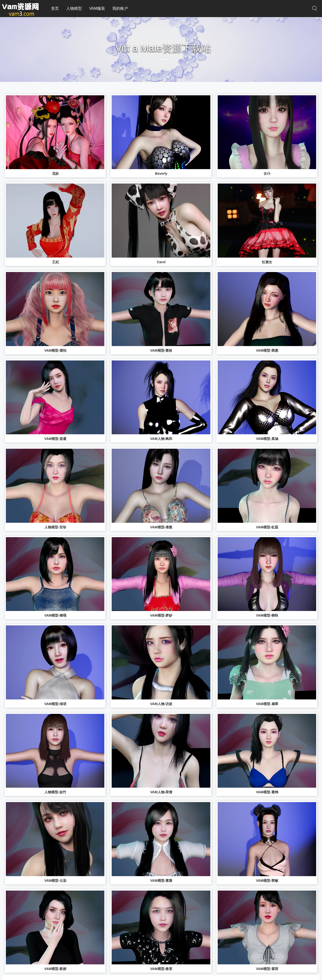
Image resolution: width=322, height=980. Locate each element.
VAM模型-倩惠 (161, 527)
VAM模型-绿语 (55, 704)
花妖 (55, 174)
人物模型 (74, 8)
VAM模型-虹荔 (267, 527)
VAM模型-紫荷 (267, 969)
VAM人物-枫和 (161, 439)
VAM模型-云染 (55, 881)
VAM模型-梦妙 (161, 615)
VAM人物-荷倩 (161, 792)
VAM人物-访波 (161, 704)
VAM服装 (97, 8)
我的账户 (120, 8)
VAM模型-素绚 (267, 792)
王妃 (55, 262)
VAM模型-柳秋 (267, 615)
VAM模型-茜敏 (267, 881)
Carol (161, 262)
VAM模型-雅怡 (55, 350)
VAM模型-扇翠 (267, 704)
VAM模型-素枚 (161, 350)
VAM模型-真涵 (267, 439)
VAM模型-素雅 (161, 881)
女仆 (267, 174)
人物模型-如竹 (55, 792)
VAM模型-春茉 (161, 969)
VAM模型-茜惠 (267, 350)
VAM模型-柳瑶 (55, 615)
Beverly (161, 174)
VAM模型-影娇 (55, 969)
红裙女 (267, 262)
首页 (55, 8)
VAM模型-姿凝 (55, 439)
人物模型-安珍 (55, 527)
